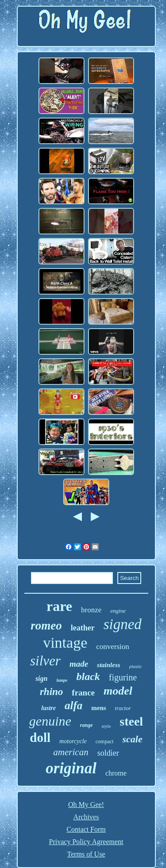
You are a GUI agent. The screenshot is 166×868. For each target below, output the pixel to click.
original (71, 768)
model (118, 691)
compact (105, 741)
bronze (91, 610)
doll (40, 737)
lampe (62, 680)
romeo (46, 626)
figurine (123, 677)
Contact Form (86, 829)
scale (132, 739)
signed (123, 624)
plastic (136, 666)
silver (45, 661)
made (79, 664)
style (106, 726)
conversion (113, 647)
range (87, 725)
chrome (116, 773)
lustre (48, 708)
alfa (73, 705)
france (83, 693)
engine (118, 611)
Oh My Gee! (86, 805)
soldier (108, 753)
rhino (51, 692)
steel (131, 721)
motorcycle (73, 741)
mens (98, 708)
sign (42, 678)
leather (83, 628)
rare (59, 606)
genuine (50, 721)
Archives (86, 817)
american (71, 752)
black (88, 676)
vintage (65, 643)
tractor (123, 708)
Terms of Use (86, 854)
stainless (109, 665)
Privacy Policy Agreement (86, 842)
